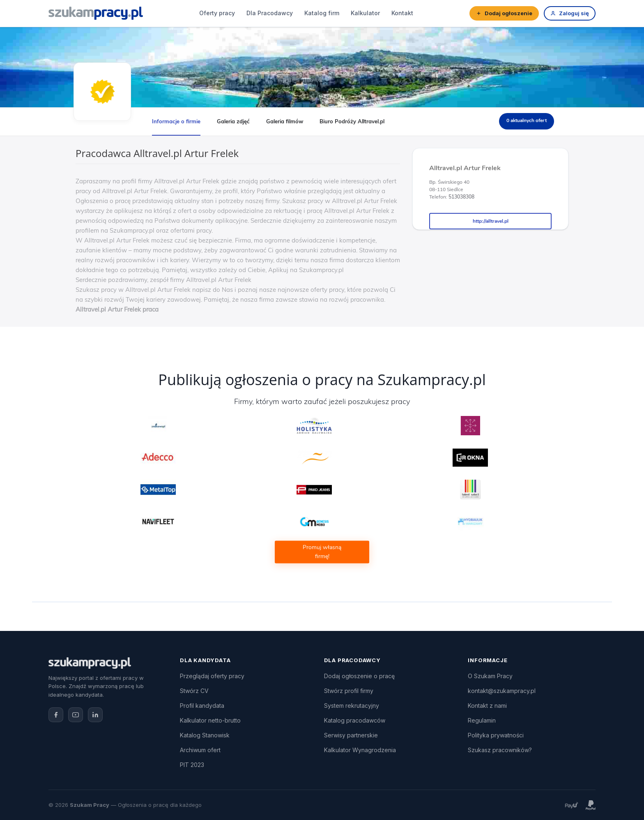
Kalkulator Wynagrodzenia (360, 750)
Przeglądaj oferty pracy (212, 676)
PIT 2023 (192, 765)
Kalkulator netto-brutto (210, 720)
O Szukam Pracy (490, 676)
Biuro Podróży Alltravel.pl (352, 121)
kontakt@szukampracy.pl (502, 691)
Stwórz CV (194, 691)
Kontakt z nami (487, 706)
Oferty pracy (217, 13)
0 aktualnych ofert (527, 120)
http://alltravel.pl (490, 221)
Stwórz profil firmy (349, 691)
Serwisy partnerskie (351, 735)
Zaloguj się (570, 13)
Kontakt (402, 13)
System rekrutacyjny (352, 706)
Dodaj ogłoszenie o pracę (359, 676)
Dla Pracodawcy (270, 13)
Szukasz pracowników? (500, 750)
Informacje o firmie (176, 121)
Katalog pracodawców (355, 720)
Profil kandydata (202, 706)
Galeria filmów (285, 121)
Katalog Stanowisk (205, 735)
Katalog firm (322, 13)
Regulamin (482, 720)
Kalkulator (365, 13)
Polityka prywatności (496, 735)
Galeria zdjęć (233, 121)
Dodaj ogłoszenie (504, 13)
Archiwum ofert (200, 750)
